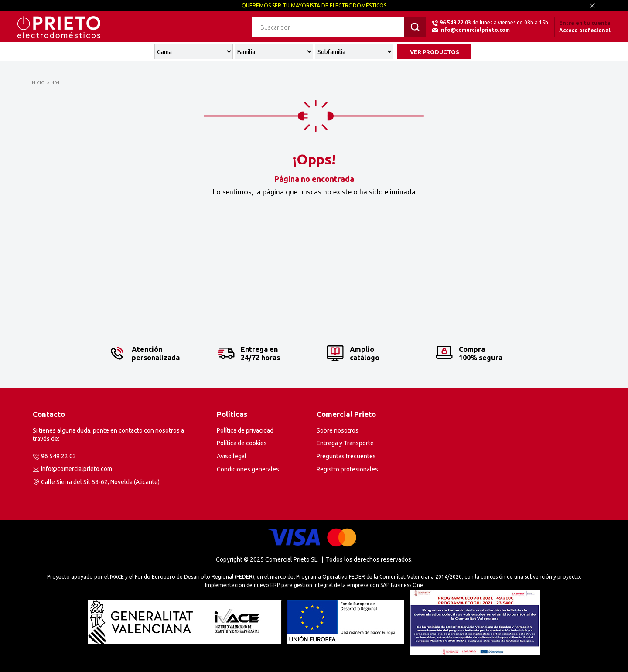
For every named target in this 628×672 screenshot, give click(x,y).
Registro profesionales (347, 469)
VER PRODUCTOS (435, 52)
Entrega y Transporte (345, 443)
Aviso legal (232, 456)
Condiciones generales (248, 469)
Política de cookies (242, 443)
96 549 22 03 (455, 22)
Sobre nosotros (338, 430)
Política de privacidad (245, 430)
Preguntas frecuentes (346, 456)
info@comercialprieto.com (474, 30)
